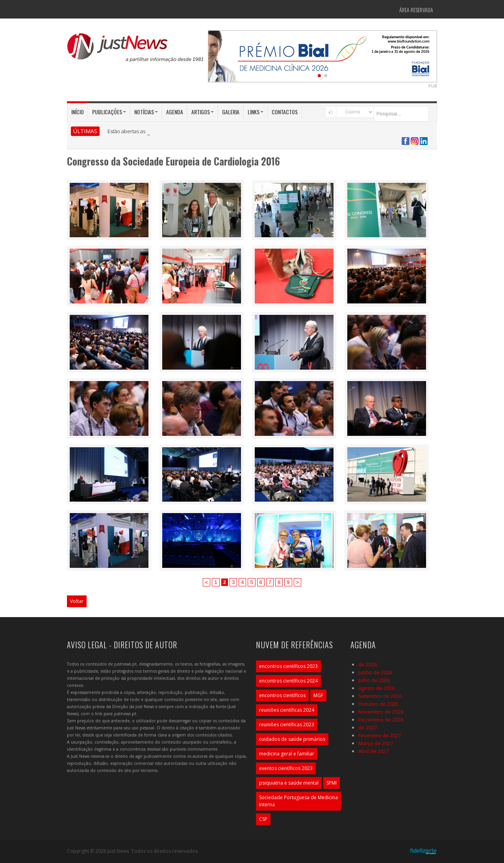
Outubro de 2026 (378, 704)
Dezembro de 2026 (381, 720)
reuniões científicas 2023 (287, 724)
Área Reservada (416, 10)
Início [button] (78, 112)
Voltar (77, 601)
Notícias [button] (146, 112)
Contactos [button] (285, 112)
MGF (318, 695)
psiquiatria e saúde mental (289, 783)
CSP (263, 819)
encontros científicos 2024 (288, 681)
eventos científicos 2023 (286, 768)
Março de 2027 (376, 743)
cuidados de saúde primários (292, 739)
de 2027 (368, 727)
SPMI (332, 783)
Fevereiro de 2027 (380, 735)
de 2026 (368, 664)
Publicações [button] (109, 112)
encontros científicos (282, 695)
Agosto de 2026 (376, 688)
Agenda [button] (175, 112)
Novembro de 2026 (381, 712)
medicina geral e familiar (287, 754)
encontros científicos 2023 (288, 666)
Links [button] (256, 112)
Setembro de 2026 (380, 696)
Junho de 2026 (375, 672)
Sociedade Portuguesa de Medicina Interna (298, 801)
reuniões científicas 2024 (287, 710)
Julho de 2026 (374, 680)
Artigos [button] (203, 112)
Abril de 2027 (373, 751)
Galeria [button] (231, 112)
